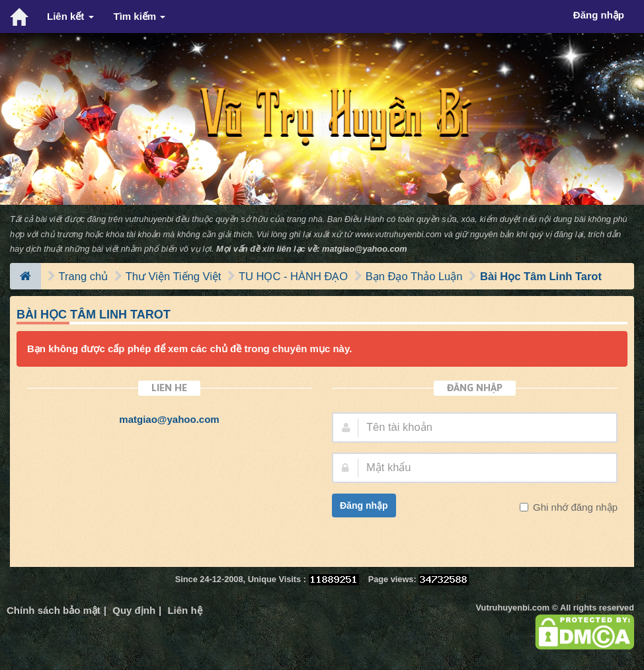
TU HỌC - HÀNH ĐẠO (293, 276)
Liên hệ (184, 610)
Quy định (134, 610)
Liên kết (70, 16)
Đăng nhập (364, 505)
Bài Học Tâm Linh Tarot (541, 276)
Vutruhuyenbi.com (513, 608)
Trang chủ (84, 276)
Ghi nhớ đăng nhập (574, 507)
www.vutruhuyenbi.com (398, 234)
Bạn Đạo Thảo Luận (414, 276)
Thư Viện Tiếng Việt (174, 276)
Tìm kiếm (140, 16)
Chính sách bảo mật (54, 610)
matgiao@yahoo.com (365, 249)
